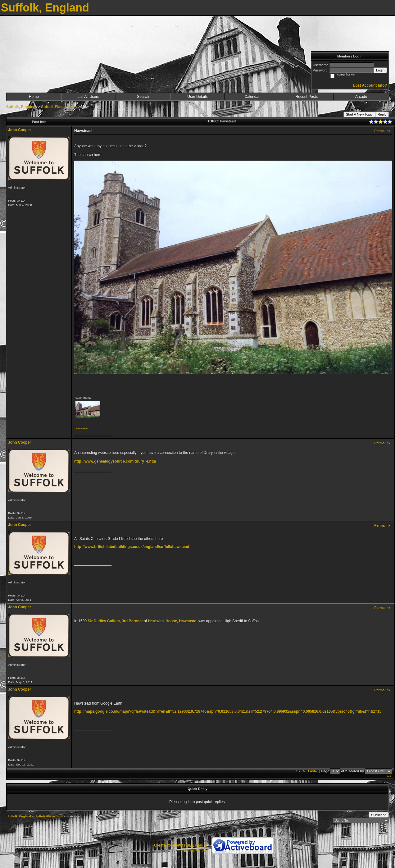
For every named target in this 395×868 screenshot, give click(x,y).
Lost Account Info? (370, 85)
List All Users (88, 97)
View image (82, 429)
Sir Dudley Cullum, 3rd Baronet (115, 621)
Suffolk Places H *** (58, 107)
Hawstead (188, 621)
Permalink (382, 131)
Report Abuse (195, 851)
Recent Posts (307, 97)
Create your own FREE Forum (180, 845)
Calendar (252, 97)
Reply (382, 114)
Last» (313, 771)
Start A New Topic (359, 114)
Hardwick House (162, 621)
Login (380, 70)
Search (143, 97)
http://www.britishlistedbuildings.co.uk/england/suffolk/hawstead (132, 547)
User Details (197, 97)
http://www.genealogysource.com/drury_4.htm (115, 461)
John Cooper (20, 130)
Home (34, 97)
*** (389, 777)
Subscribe (379, 815)
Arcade (361, 97)
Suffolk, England (21, 107)
